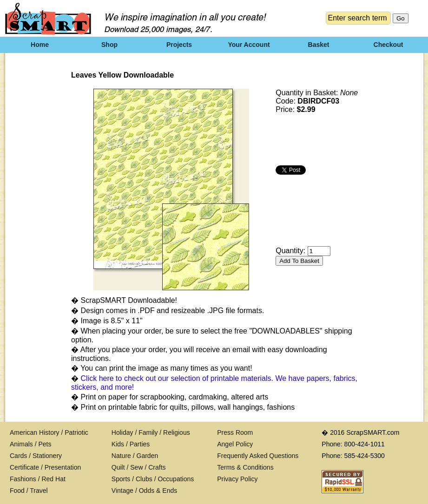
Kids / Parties (131, 444)
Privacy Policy (237, 479)
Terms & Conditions (245, 467)
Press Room (235, 432)
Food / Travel (29, 491)
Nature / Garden (135, 456)
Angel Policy (235, 444)
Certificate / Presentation (45, 467)
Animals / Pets (30, 444)
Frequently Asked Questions (258, 456)
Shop (109, 45)
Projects (179, 45)
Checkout (388, 45)
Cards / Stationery (36, 456)
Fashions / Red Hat (38, 479)
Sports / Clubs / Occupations (153, 479)
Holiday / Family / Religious (151, 432)
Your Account (249, 45)
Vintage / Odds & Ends (144, 491)
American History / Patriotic (49, 432)
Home (40, 45)
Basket (319, 45)
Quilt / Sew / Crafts (139, 467)
